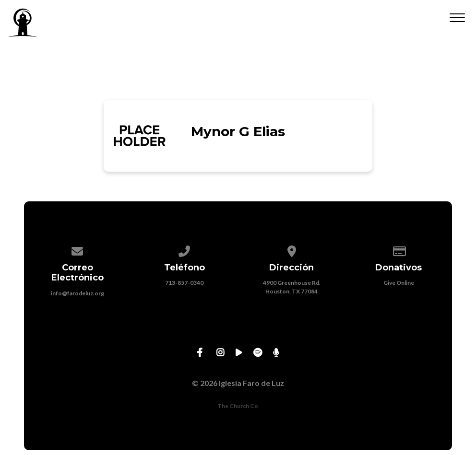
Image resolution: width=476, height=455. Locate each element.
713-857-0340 (184, 283)
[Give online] (399, 250)
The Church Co (238, 406)
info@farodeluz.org (77, 293)
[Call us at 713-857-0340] (185, 250)
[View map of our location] (292, 250)
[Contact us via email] (77, 250)
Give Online (399, 283)
